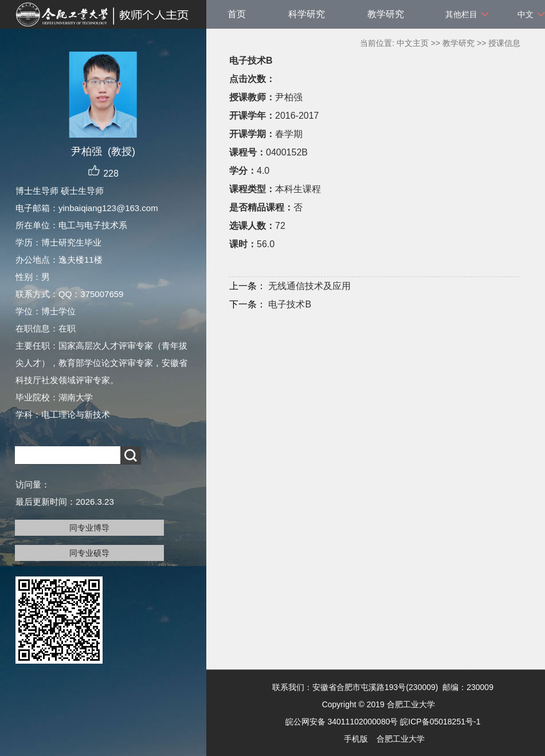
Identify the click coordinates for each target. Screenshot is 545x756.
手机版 (356, 739)
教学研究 (386, 14)
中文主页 (413, 43)
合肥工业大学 (401, 739)
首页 (237, 14)
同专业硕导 (89, 553)
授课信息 (504, 43)
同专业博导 (89, 528)
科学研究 (307, 14)
